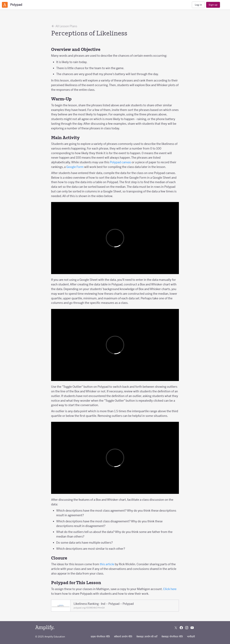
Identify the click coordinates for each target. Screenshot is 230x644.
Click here (170, 589)
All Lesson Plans (64, 26)
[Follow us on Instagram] (187, 628)
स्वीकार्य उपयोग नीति (123, 637)
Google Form (75, 167)
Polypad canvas (120, 162)
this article (107, 564)
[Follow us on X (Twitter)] (176, 628)
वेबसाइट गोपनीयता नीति (172, 637)
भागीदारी (191, 637)
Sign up (213, 5)
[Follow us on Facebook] (181, 628)
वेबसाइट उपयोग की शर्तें (147, 637)
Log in (198, 5)
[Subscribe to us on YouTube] (192, 628)
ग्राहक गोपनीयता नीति (100, 637)
